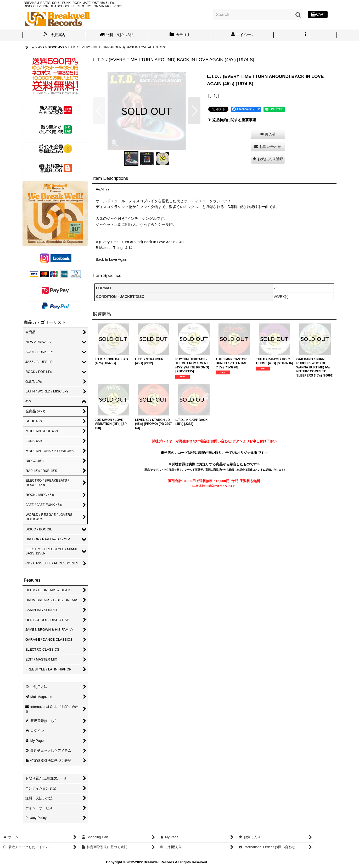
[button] (305, 35)
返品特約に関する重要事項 (232, 120)
